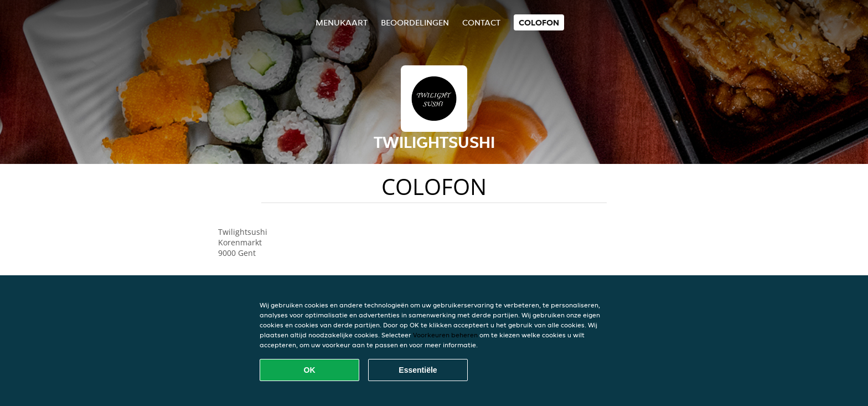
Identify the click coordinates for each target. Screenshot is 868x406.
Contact (481, 22)
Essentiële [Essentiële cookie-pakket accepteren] (418, 370)
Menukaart (342, 22)
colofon (539, 22)
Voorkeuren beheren (445, 335)
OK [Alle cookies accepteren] (310, 370)
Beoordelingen (415, 22)
